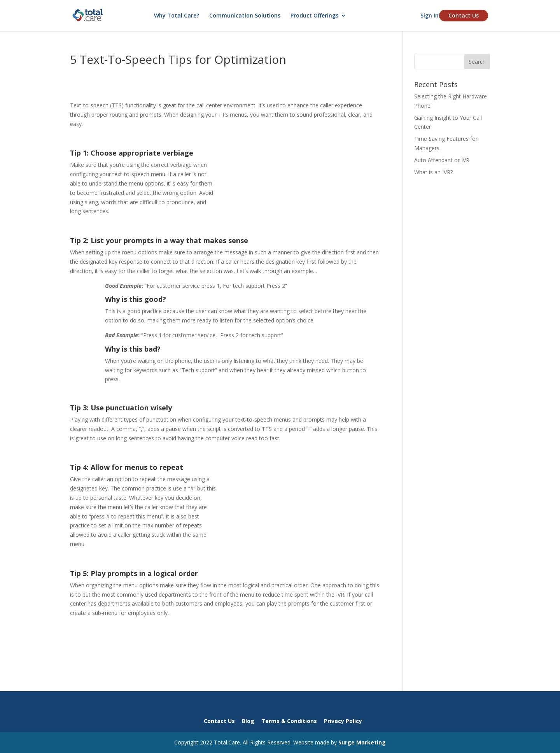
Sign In (430, 16)
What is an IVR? (433, 172)
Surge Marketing (362, 742)
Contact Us (464, 15)
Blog (248, 721)
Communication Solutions (245, 16)
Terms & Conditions (289, 721)
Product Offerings (314, 16)
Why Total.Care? (177, 16)
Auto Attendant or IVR (442, 160)
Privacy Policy (343, 721)
